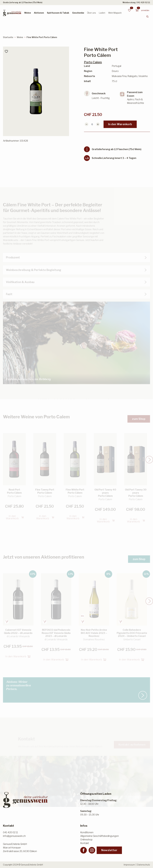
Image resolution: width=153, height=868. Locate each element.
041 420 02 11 (143, 2)
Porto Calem (93, 62)
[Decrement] (87, 124)
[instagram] (92, 850)
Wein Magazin (115, 13)
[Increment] (98, 124)
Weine (28, 13)
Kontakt (85, 843)
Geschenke (78, 13)
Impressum (129, 865)
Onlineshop (86, 840)
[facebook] (84, 850)
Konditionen (87, 832)
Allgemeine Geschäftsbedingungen (100, 836)
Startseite (8, 37)
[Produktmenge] (92, 124)
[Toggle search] (147, 17)
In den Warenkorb (120, 124)
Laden (102, 13)
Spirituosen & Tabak (58, 13)
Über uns (92, 13)
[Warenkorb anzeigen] (137, 10)
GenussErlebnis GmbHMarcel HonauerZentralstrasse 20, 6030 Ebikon (20, 848)
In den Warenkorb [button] (12, 513)
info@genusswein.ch (14, 836)
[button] (149, 456)
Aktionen (39, 13)
